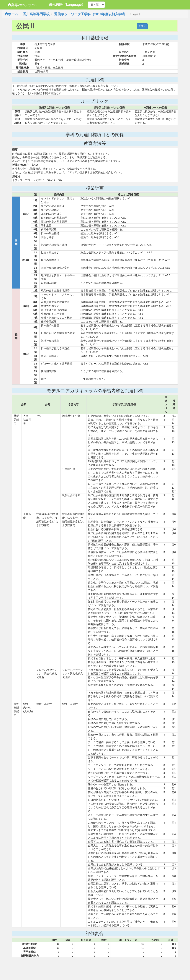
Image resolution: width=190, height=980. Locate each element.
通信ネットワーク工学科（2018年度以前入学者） (91, 14)
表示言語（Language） (67, 5)
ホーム (11, 14)
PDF (142, 26)
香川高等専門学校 (36, 14)
